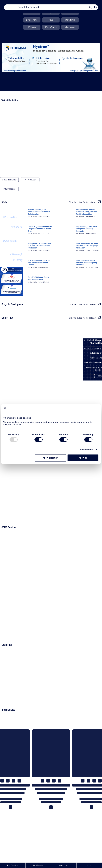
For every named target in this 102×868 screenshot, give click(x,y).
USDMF (72, 180)
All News (13, 260)
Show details (87, 450)
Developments (32, 20)
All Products (30, 180)
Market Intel (70, 20)
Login (89, 865)
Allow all (83, 458)
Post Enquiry (38, 865)
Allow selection (50, 458)
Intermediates (9, 189)
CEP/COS (51, 180)
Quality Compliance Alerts (12, 250)
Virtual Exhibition (9, 180)
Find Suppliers (13, 865)
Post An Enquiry (51, 560)
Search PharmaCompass (30, 189)
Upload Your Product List (51, 517)
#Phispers (32, 27)
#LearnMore (70, 27)
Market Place (64, 865)
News (51, 20)
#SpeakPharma (51, 27)
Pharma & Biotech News (11, 213)
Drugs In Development (93, 180)
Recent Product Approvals (12, 236)
